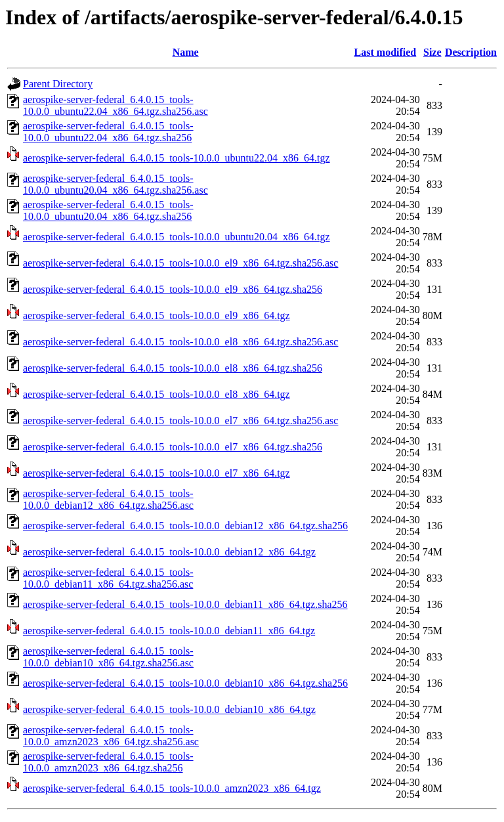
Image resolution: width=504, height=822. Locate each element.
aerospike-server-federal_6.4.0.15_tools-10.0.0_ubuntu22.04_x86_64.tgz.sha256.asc (115, 105)
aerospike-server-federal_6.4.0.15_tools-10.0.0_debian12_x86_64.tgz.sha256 (185, 526)
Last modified (386, 52)
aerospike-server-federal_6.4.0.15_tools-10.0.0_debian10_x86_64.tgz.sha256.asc (108, 657)
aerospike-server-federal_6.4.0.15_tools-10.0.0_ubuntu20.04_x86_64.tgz (177, 237)
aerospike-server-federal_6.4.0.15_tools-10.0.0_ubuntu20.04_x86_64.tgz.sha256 (108, 210)
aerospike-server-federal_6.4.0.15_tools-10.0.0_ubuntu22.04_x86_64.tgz (177, 158)
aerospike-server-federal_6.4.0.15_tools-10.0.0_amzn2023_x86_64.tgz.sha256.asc (111, 736)
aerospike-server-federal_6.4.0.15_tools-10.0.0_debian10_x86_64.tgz (169, 709)
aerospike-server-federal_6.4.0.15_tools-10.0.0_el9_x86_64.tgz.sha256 (173, 289)
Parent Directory (58, 84)
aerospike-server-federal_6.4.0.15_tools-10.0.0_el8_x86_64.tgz (157, 394)
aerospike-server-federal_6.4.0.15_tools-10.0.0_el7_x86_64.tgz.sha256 (173, 447)
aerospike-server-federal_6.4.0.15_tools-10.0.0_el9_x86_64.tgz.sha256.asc (180, 263)
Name (186, 52)
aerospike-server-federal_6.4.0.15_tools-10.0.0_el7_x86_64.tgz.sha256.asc (180, 421)
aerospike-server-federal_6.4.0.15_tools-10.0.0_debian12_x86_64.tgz (169, 552)
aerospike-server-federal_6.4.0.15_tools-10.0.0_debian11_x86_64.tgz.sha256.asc (108, 578)
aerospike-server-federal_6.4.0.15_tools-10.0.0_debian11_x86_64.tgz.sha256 (185, 604)
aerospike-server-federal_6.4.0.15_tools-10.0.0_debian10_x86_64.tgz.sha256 (185, 683)
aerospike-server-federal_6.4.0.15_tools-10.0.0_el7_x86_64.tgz (157, 473)
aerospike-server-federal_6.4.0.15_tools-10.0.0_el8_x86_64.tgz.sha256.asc (180, 342)
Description (471, 52)
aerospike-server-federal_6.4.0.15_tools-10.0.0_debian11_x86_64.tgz (169, 631)
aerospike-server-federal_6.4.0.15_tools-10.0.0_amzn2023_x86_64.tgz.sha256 (108, 762)
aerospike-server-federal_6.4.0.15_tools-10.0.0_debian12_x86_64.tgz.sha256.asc (108, 499)
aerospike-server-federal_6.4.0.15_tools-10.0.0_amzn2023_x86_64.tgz (172, 788)
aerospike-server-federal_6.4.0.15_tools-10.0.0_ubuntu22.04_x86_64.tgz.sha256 (108, 132)
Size (432, 52)
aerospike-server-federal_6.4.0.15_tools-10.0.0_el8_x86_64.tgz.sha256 (173, 368)
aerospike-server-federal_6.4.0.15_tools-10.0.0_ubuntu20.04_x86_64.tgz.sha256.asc (115, 184)
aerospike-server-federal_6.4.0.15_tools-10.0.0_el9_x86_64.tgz (157, 315)
